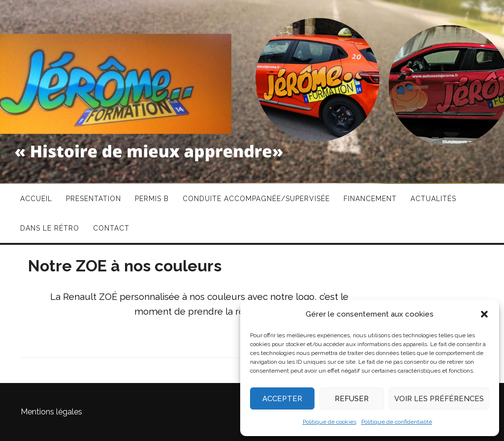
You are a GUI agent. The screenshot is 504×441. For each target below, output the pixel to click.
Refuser (352, 399)
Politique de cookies (330, 422)
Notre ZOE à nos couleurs (125, 266)
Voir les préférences (439, 399)
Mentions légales (51, 412)
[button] (484, 314)
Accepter (282, 399)
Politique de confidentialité (397, 422)
